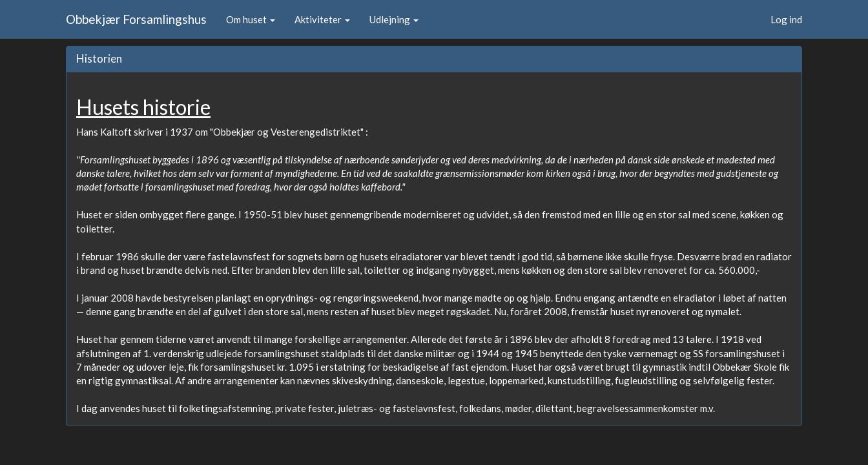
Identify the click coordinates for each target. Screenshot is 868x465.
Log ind (786, 19)
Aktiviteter (322, 19)
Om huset (251, 19)
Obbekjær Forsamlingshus (136, 19)
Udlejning (394, 19)
